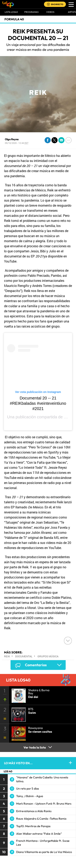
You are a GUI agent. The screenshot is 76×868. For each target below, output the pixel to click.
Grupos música (48, 656)
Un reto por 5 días (28, 789)
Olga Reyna (12, 139)
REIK (69, 417)
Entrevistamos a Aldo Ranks (34, 811)
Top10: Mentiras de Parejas (33, 826)
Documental (24, 656)
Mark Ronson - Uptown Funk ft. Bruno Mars (44, 804)
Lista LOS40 (11, 12)
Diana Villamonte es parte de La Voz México (44, 852)
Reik (7, 656)
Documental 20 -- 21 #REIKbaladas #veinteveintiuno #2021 (38, 403)
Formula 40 (14, 19)
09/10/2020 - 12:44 (17, 143)
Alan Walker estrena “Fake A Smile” (39, 834)
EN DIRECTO (57, 4)
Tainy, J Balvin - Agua (30, 796)
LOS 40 (8, 771)
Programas (31, 12)
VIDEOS (50, 12)
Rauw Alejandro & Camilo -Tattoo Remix (41, 819)
